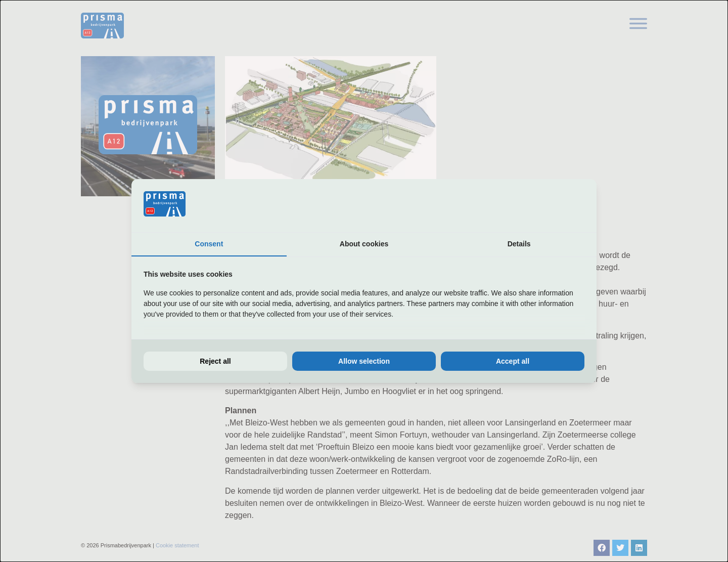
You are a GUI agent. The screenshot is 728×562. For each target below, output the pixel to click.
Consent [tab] (209, 244)
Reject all (215, 361)
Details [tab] (519, 244)
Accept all (513, 361)
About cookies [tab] (364, 244)
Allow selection (364, 361)
